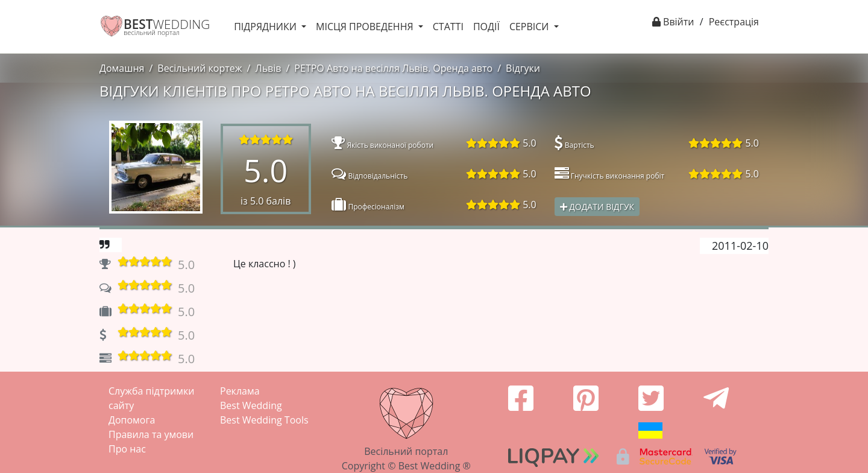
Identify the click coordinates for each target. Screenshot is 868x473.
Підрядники (266, 27)
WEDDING (167, 24)
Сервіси (530, 27)
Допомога (132, 420)
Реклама (240, 391)
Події (486, 27)
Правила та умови (151, 434)
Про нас (127, 449)
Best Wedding (251, 405)
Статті (448, 27)
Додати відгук (597, 207)
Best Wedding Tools (264, 420)
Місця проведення (366, 27)
